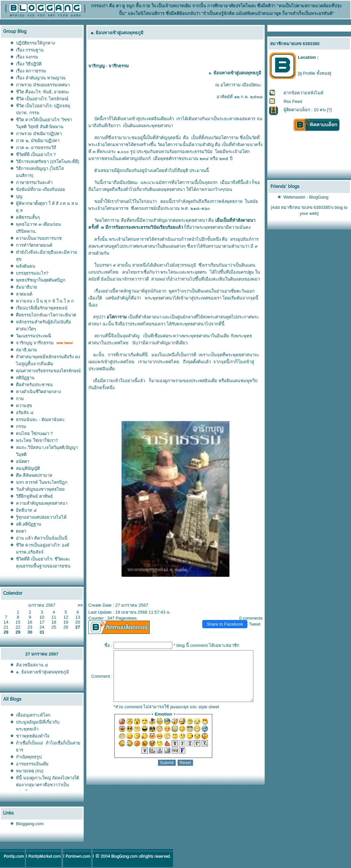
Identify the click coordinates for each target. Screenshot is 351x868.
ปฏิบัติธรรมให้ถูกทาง (35, 43)
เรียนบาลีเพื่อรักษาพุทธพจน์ (42, 308)
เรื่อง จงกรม (27, 57)
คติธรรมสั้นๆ (28, 217)
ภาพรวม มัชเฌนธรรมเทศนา (43, 85)
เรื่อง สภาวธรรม (31, 71)
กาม (20, 399)
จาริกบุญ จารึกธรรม (35, 343)
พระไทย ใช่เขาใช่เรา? (37, 440)
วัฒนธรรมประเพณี (34, 336)
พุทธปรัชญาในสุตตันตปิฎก (41, 280)
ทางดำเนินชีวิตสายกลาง (38, 392)
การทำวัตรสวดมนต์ (34, 245)
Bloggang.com (30, 824)
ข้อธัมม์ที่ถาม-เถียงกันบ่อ (40, 189)
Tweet (258, 617)
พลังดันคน (26, 266)
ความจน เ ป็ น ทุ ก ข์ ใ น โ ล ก (45, 301)
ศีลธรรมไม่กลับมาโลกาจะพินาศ (46, 315)
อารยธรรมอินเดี (32, 764)
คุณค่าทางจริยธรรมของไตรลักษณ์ (48, 371)
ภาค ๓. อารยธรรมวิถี (36, 148)
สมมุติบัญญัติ (28, 468)
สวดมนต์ (24, 294)
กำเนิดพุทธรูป (29, 757)
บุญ (19, 196)
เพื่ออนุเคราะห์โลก (33, 715)
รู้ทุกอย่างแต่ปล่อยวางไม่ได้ (41, 517)
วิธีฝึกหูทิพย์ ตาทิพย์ (34, 496)
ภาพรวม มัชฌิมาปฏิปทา (39, 134)
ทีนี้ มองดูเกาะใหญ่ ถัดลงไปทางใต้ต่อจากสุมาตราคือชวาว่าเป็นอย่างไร (47, 785)
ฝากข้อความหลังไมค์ (304, 93)
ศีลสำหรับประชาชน (34, 385)
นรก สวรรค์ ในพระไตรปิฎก (42, 482)
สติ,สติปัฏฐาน (29, 524)
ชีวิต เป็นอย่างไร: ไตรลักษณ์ (42, 99)
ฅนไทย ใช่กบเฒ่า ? (34, 434)
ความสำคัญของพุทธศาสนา (42, 503)
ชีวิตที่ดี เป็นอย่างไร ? (36, 155)
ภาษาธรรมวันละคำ (34, 182)
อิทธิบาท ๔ (26, 510)
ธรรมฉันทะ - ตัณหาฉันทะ (40, 420)
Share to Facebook (228, 617)
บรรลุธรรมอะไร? (32, 273)
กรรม (21, 427)
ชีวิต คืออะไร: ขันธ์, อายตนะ (43, 92)
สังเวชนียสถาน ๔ (32, 665)
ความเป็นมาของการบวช (39, 238)
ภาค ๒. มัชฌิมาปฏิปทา (38, 141)
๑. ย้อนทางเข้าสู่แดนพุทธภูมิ (43, 672)
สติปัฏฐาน (25, 378)
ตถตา (21, 531)
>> (80, 605)
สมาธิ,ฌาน (26, 350)
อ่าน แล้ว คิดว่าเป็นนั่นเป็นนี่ (42, 538)
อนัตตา (23, 461)
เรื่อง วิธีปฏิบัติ (29, 64)
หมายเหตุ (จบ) (30, 771)
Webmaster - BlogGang (306, 197)
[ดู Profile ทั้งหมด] (314, 73)
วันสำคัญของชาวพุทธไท (40, 489)
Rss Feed (293, 101)
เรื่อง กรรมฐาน (30, 50)
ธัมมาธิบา (27, 287)
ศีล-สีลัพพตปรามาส (34, 475)
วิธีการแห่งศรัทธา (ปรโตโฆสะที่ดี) (47, 162)
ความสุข (24, 406)
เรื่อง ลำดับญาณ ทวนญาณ (41, 78)
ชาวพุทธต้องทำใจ (33, 736)
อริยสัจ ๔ (25, 413)
